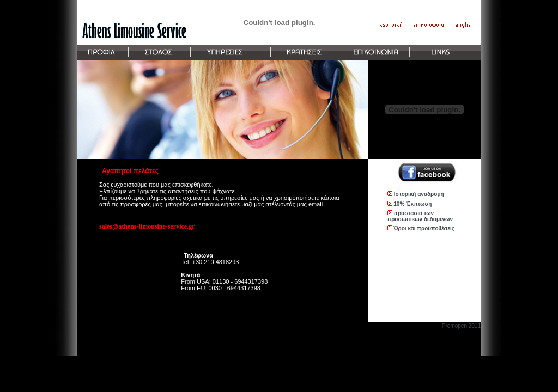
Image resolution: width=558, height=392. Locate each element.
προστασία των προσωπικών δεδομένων (420, 216)
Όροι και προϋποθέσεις (424, 228)
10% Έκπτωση (413, 204)
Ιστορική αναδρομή (419, 194)
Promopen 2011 (461, 326)
